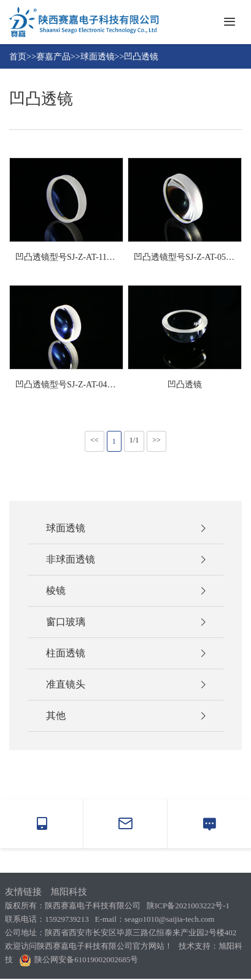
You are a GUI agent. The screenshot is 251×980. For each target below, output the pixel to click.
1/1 (134, 440)
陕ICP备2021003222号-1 (188, 906)
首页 (18, 57)
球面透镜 (98, 57)
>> (156, 440)
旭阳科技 (69, 892)
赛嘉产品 (53, 57)
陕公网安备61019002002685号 (79, 959)
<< (95, 440)
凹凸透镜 (141, 57)
